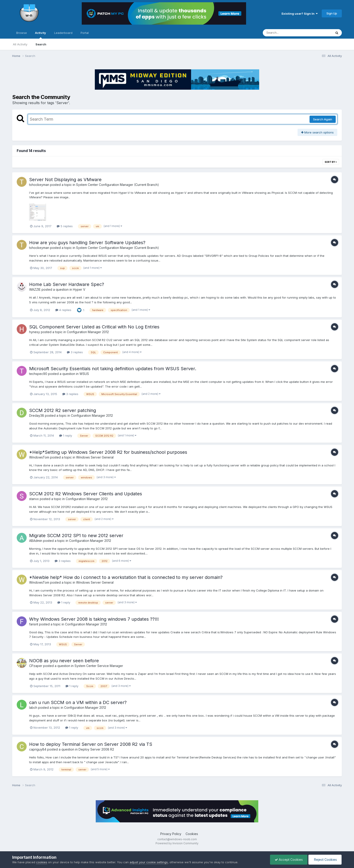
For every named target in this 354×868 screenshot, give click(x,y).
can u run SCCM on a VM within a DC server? (78, 702)
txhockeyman (39, 185)
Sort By (331, 162)
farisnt (34, 624)
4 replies (63, 310)
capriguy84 (38, 749)
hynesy (35, 332)
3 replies (75, 352)
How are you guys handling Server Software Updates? (87, 243)
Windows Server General (95, 457)
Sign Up (332, 13)
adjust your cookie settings (149, 862)
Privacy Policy (171, 834)
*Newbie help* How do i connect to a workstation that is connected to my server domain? (126, 577)
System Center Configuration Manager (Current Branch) (118, 185)
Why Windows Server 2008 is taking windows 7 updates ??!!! (94, 619)
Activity (41, 35)
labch (33, 708)
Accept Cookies (289, 860)
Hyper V (79, 289)
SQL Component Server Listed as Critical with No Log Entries (94, 327)
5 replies (65, 226)
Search (41, 44)
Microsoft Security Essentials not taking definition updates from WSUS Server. (113, 369)
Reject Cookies (325, 860)
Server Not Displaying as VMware (65, 180)
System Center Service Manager (99, 666)
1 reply (66, 435)
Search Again (323, 119)
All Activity (20, 44)
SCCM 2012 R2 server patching (63, 410)
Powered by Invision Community (177, 843)
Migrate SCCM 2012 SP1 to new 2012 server (76, 536)
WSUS (84, 374)
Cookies (192, 834)
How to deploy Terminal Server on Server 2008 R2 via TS (91, 744)
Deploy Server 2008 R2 (96, 749)
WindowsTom (39, 457)
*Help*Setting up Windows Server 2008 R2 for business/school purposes (108, 452)
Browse (22, 33)
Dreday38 (37, 415)
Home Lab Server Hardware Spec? (67, 284)
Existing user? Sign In (300, 14)
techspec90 (38, 374)
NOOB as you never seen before (64, 661)
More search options (317, 132)
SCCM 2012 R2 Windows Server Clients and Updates (86, 494)
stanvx (34, 499)
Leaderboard (63, 33)
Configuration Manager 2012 (88, 332)
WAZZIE (35, 289)
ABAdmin (36, 541)
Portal (85, 33)
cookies (42, 862)
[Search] (285, 33)
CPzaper (36, 666)
